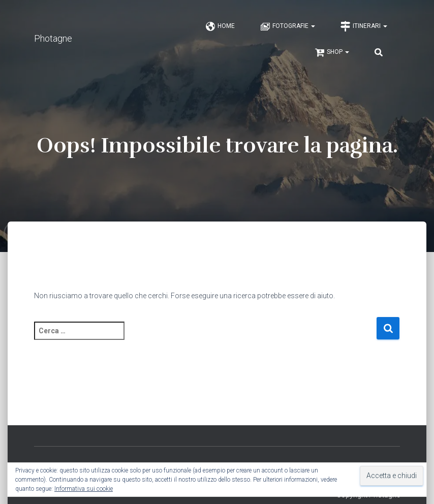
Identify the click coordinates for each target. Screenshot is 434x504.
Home (220, 26)
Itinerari (364, 26)
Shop (332, 52)
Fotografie (288, 26)
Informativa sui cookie (84, 489)
